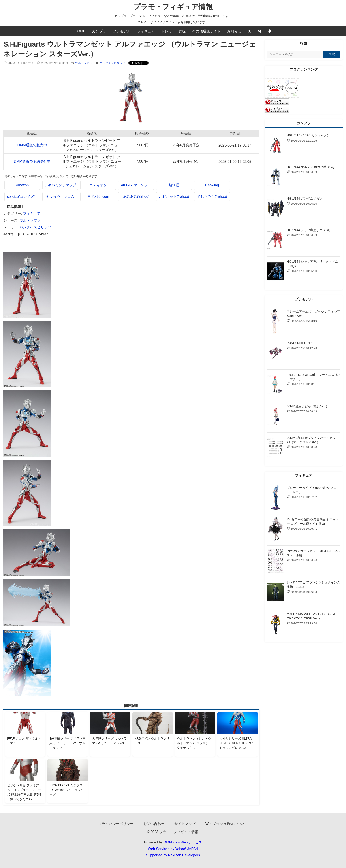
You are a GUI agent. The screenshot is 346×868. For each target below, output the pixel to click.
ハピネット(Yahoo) (174, 197)
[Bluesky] (260, 31)
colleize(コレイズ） (22, 197)
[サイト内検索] (295, 54)
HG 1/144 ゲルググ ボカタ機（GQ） (312, 167)
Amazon (22, 185)
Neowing (212, 185)
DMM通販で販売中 (32, 145)
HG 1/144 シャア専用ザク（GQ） (310, 230)
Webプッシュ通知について (227, 824)
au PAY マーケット (136, 185)
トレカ (167, 31)
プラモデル (122, 31)
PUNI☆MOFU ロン (300, 343)
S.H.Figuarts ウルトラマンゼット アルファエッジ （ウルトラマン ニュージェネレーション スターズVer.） (92, 145)
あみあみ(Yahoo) (136, 197)
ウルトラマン (84, 63)
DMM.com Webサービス (183, 842)
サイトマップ (185, 824)
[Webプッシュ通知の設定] (270, 31)
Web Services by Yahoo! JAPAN (173, 849)
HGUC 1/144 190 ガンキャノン (308, 135)
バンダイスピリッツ (113, 63)
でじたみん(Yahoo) (212, 197)
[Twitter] (250, 31)
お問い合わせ (154, 824)
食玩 (182, 31)
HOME (80, 31)
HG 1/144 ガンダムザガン (305, 198)
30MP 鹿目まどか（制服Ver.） (308, 406)
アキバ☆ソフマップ (60, 185)
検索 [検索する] (332, 54)
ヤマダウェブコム (60, 197)
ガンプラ (99, 31)
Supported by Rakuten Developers (173, 855)
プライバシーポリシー (116, 824)
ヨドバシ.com (98, 197)
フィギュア (146, 31)
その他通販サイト (206, 31)
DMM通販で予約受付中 (32, 161)
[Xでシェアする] (139, 63)
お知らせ (234, 31)
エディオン (98, 185)
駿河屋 (174, 185)
